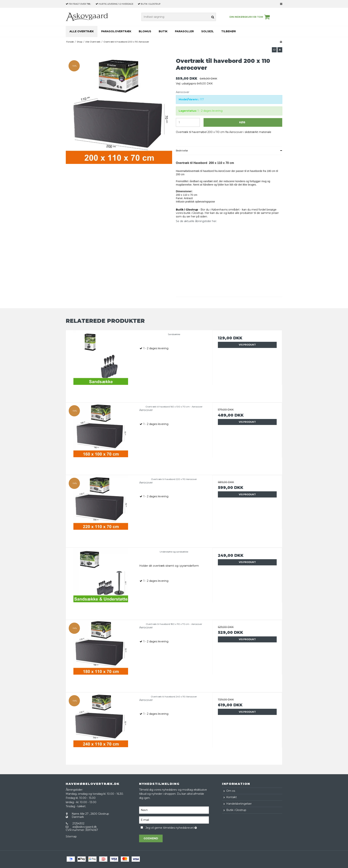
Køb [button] (242, 122)
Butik (163, 31)
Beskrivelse (182, 151)
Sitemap (71, 836)
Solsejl (208, 31)
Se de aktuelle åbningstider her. (196, 221)
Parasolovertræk (116, 31)
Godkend (151, 838)
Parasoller (184, 31)
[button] (274, 50)
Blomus (145, 31)
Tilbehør (229, 31)
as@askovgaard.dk (85, 827)
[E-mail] (174, 820)
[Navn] (174, 810)
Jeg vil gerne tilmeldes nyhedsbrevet (177, 827)
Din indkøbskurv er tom (250, 17)
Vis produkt (247, 345)
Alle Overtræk (82, 31)
